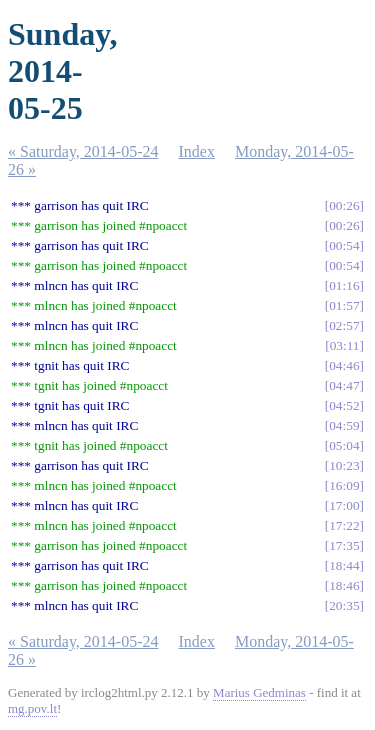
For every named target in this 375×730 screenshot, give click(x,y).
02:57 (344, 325)
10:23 (344, 465)
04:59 (344, 425)
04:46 (344, 365)
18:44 (344, 565)
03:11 (345, 345)
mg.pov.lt (32, 708)
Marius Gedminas (259, 692)
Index (197, 151)
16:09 (344, 485)
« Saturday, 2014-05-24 (83, 151)
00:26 (344, 205)
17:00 (344, 505)
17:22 (344, 525)
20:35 (344, 605)
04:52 (344, 405)
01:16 (344, 285)
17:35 (344, 545)
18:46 (344, 585)
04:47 (344, 385)
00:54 (344, 245)
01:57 (344, 305)
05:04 (344, 445)
